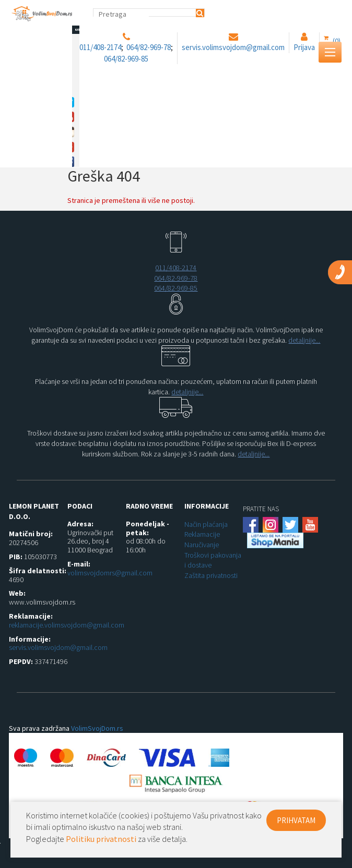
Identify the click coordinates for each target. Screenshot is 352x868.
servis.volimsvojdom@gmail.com (58, 647)
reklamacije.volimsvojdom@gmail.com (67, 625)
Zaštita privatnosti (211, 575)
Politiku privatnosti (101, 839)
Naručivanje (202, 545)
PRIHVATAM (296, 820)
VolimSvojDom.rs (97, 728)
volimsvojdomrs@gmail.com (110, 573)
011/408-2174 (176, 268)
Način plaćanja (206, 524)
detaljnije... (304, 340)
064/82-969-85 (176, 288)
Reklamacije (202, 534)
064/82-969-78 (176, 278)
